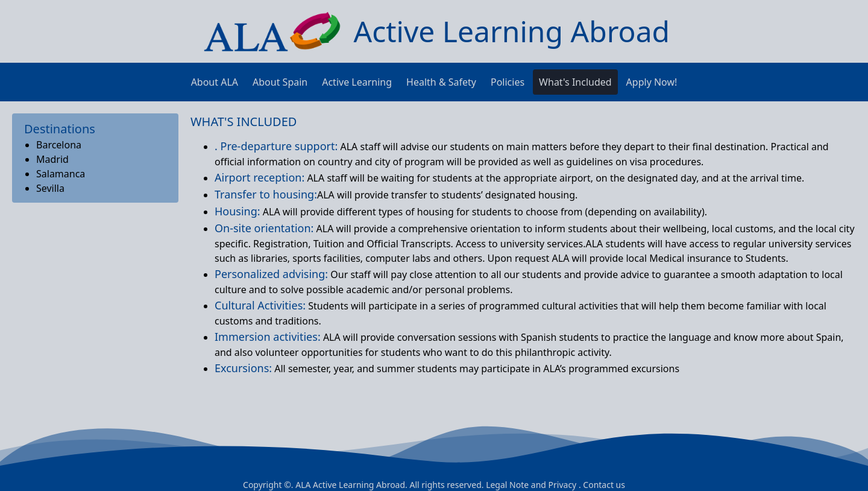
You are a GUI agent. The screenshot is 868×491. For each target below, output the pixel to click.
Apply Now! (652, 82)
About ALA (215, 82)
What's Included (575, 82)
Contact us (604, 485)
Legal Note (507, 485)
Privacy (563, 485)
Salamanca (61, 174)
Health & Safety (441, 82)
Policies (508, 82)
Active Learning (357, 82)
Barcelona (59, 145)
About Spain (280, 82)
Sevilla (50, 188)
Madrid (52, 159)
